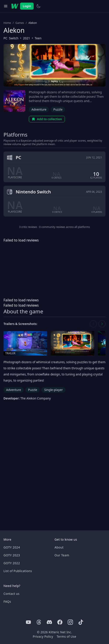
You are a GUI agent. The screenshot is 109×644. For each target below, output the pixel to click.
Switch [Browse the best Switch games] (14, 38)
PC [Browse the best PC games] (5, 38)
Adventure (39, 109)
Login (27, 6)
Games (20, 23)
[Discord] (49, 622)
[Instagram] (70, 622)
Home (7, 23)
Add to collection (47, 119)
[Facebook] (60, 622)
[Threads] (39, 622)
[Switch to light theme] (38, 6)
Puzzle (58, 109)
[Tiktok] (81, 622)
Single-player (53, 390)
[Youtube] (28, 622)
